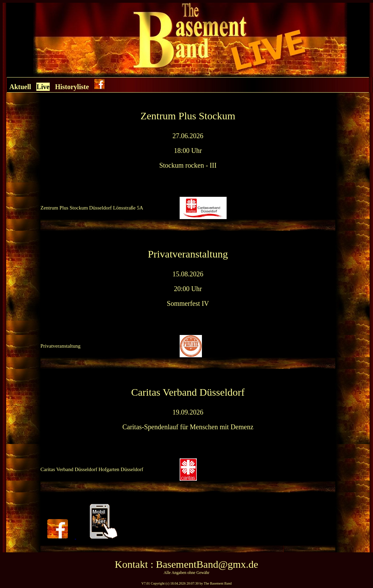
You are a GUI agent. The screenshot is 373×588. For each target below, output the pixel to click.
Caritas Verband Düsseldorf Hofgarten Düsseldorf (92, 469)
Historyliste (72, 87)
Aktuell (20, 87)
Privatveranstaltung (61, 346)
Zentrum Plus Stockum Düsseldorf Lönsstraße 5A (92, 208)
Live (43, 87)
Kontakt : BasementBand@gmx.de (186, 564)
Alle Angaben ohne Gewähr (186, 573)
